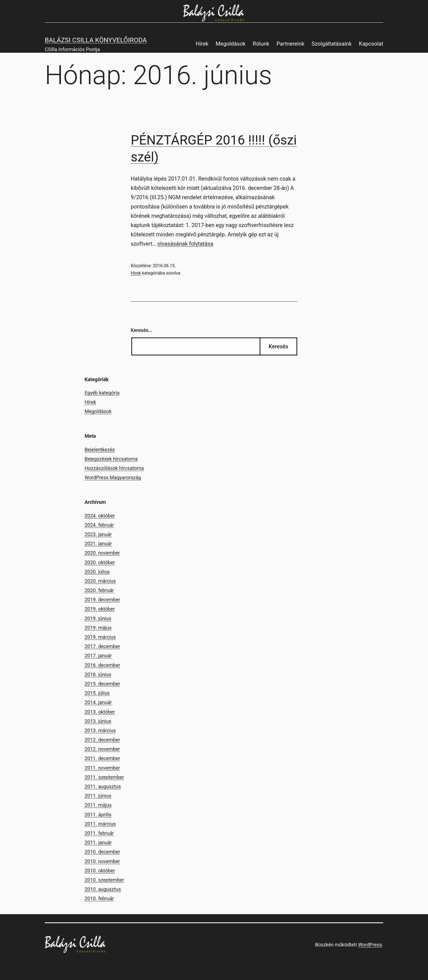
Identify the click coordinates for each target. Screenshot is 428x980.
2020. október (100, 562)
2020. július (97, 572)
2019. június (98, 618)
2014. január (98, 702)
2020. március (100, 581)
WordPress (370, 945)
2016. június (98, 674)
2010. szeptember (104, 880)
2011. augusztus (103, 786)
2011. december (102, 758)
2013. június (98, 721)
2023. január (98, 534)
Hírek (202, 44)
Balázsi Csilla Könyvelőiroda (96, 40)
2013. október (100, 712)
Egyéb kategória (102, 393)
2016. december (102, 665)
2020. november (102, 553)
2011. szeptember (104, 777)
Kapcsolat (371, 44)
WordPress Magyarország (113, 477)
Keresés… (141, 330)
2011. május (98, 805)
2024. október (100, 516)
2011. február (99, 833)
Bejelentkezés (100, 450)
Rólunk (261, 44)
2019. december (102, 600)
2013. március (100, 730)
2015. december (102, 684)
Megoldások (231, 44)
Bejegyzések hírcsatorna (111, 459)
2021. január (98, 544)
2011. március (100, 824)
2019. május (98, 628)
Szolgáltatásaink (332, 44)
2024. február (99, 525)
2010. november (102, 861)
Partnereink (290, 44)
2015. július (97, 693)
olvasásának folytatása (185, 244)
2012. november (102, 749)
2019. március (100, 637)
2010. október (100, 871)
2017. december (102, 646)
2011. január (98, 842)
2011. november (102, 768)
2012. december (102, 740)
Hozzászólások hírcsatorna (114, 468)
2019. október (100, 609)
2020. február (99, 590)
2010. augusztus (103, 889)
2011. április (98, 815)
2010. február (99, 898)
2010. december (102, 852)
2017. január (98, 656)
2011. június (98, 796)
